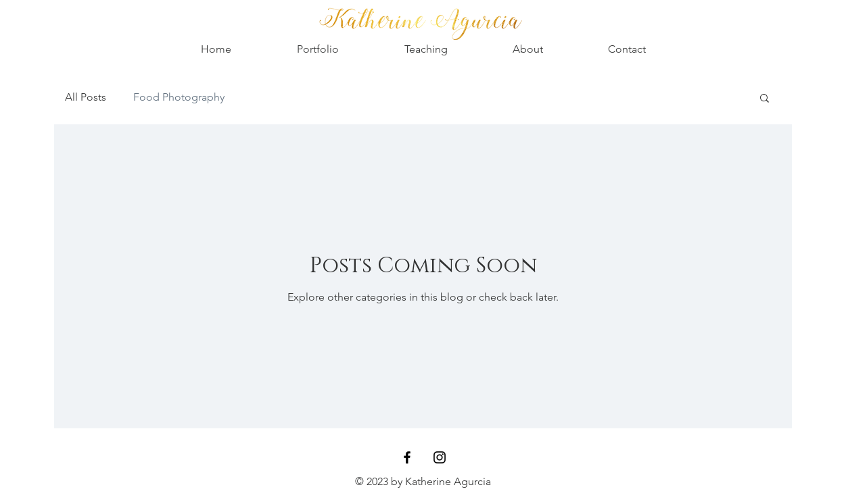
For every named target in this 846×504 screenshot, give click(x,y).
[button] (765, 99)
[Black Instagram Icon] (440, 457)
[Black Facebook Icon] (407, 457)
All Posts (86, 97)
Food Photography (179, 97)
